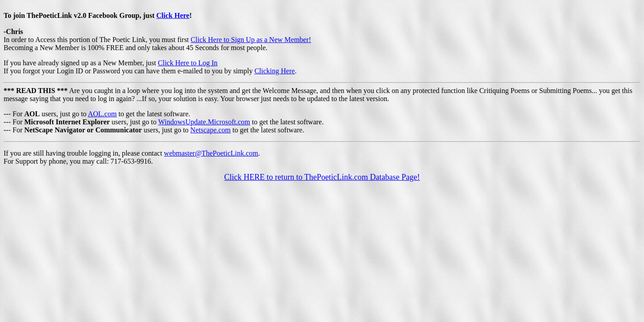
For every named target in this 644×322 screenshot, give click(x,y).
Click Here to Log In (188, 63)
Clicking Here (275, 71)
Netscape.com (211, 130)
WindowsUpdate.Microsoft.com (204, 122)
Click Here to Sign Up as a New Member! (251, 40)
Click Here (173, 15)
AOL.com (102, 114)
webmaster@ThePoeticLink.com (211, 153)
